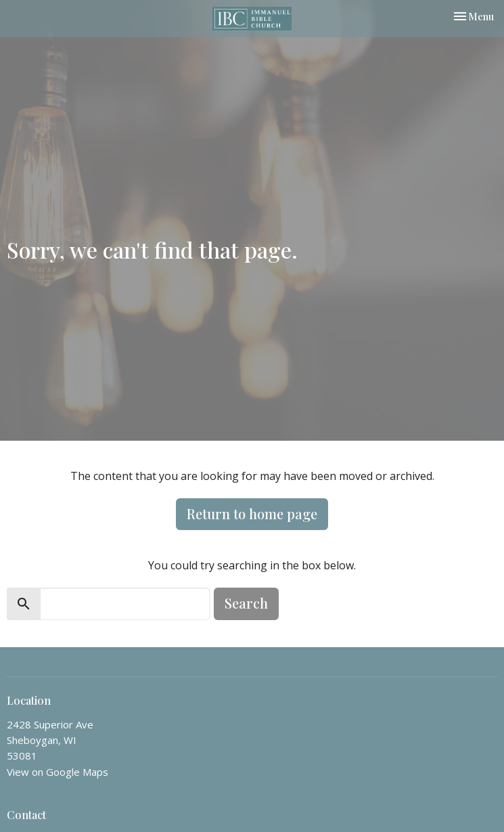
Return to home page (252, 513)
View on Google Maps (58, 772)
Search (246, 603)
